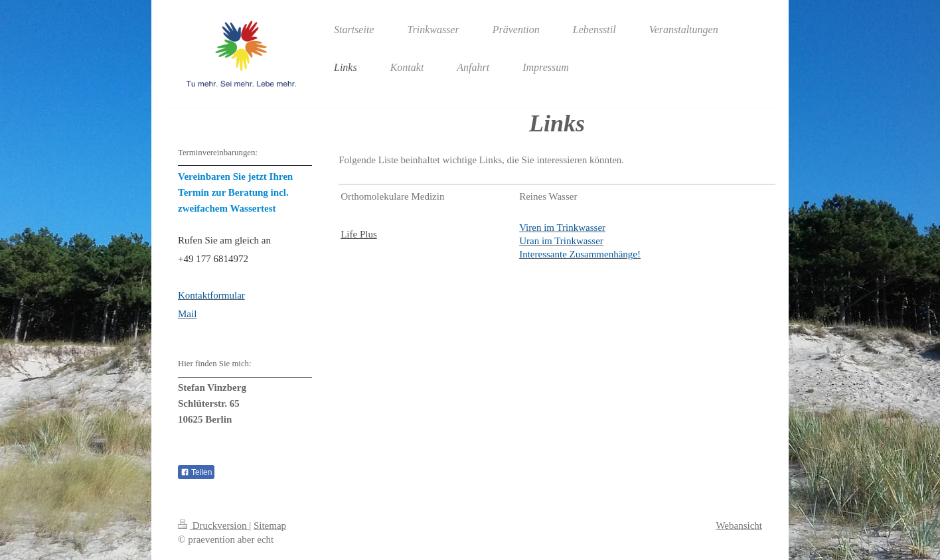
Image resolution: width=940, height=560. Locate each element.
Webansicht (739, 525)
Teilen (196, 472)
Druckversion (213, 525)
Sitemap (270, 525)
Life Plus (359, 234)
